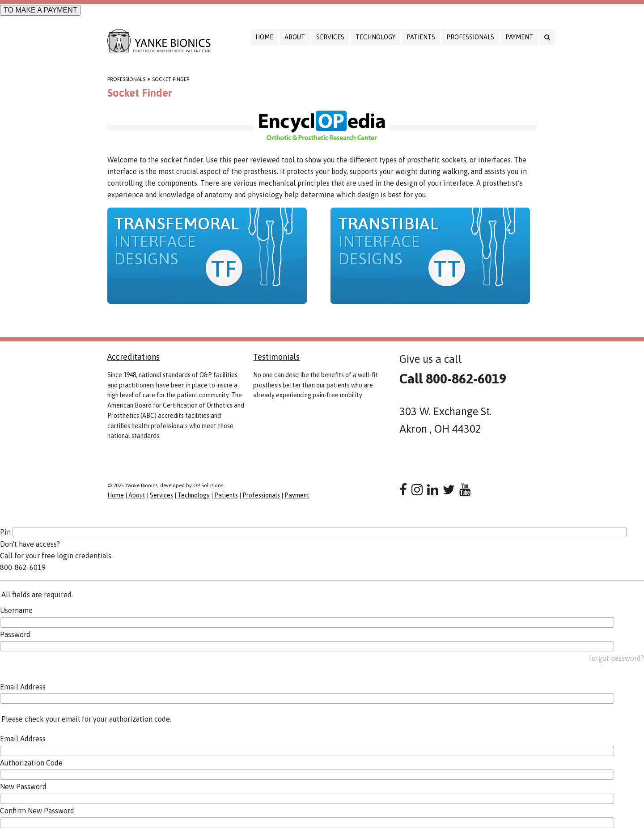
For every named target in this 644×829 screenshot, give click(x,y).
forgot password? (616, 658)
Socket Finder (171, 79)
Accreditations (133, 357)
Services (330, 37)
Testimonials (276, 357)
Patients (421, 37)
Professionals (470, 37)
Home (264, 37)
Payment (519, 37)
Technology (375, 37)
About (295, 37)
